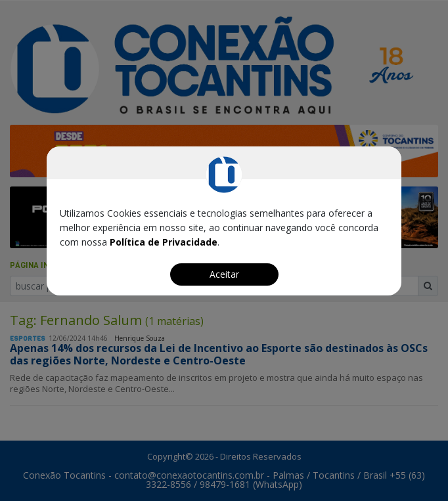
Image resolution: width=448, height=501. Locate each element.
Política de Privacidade (164, 242)
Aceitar (224, 274)
